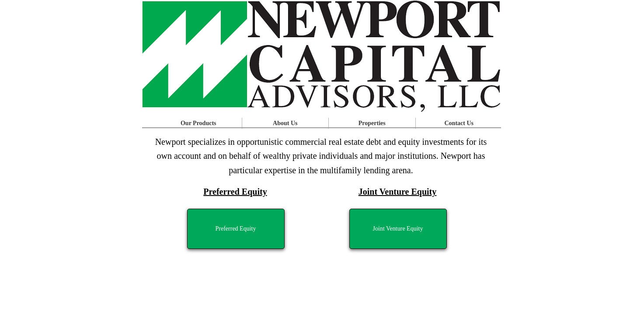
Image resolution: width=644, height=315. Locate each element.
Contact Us (459, 123)
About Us (285, 123)
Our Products (198, 123)
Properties (372, 123)
